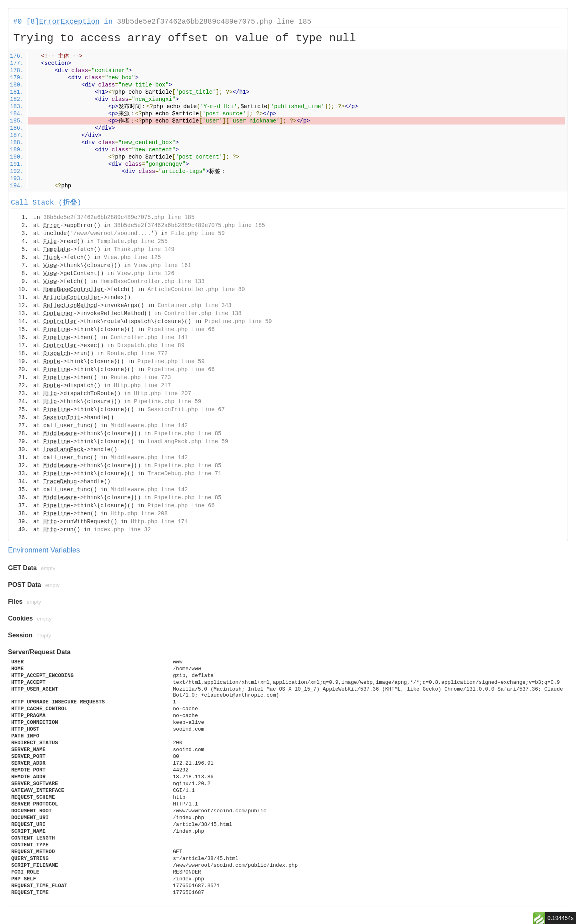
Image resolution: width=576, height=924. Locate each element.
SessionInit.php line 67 (186, 410)
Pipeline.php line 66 (181, 329)
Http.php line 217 (143, 386)
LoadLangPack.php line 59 (188, 442)
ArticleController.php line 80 (196, 289)
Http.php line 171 (159, 522)
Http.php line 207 (163, 394)
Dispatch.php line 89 (151, 345)
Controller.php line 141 (149, 337)
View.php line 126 (146, 273)
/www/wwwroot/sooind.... (112, 233)
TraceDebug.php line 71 (185, 474)
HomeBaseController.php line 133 (152, 281)
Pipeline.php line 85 (188, 434)
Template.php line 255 (132, 241)
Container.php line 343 (195, 305)
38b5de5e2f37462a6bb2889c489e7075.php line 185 (214, 22)
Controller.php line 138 (203, 313)
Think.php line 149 (144, 249)
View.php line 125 (132, 257)
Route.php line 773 (141, 378)
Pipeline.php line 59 (238, 321)
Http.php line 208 (139, 514)
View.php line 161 (163, 265)
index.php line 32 (122, 530)
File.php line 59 (198, 233)
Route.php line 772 (137, 354)
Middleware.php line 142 (149, 426)
